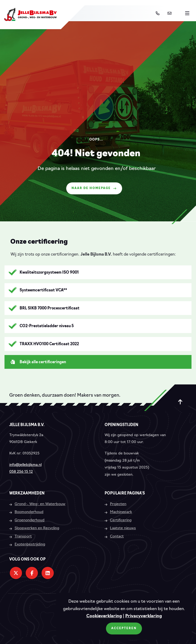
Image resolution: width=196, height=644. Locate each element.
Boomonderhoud (29, 512)
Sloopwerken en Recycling (37, 528)
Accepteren (124, 628)
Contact (117, 536)
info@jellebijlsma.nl (25, 465)
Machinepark (121, 512)
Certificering (121, 520)
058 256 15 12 (21, 472)
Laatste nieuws (123, 528)
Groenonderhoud (30, 520)
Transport (23, 536)
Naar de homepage (94, 188)
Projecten (118, 504)
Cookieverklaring (104, 616)
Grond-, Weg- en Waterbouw (40, 504)
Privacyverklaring (144, 616)
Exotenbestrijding (30, 544)
